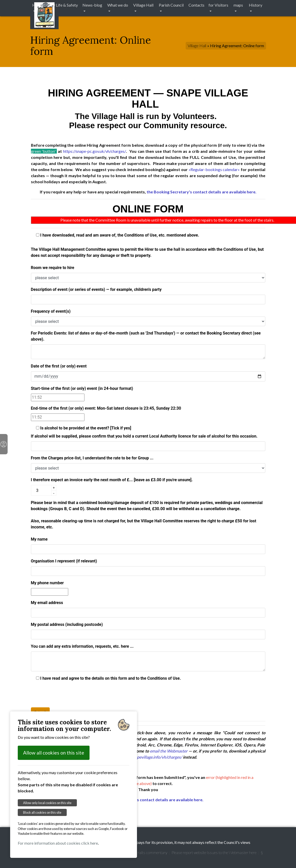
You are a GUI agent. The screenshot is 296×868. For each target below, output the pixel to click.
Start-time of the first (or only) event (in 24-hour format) (82, 388)
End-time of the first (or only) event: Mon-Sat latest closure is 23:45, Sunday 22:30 (106, 408)
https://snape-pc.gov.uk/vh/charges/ (95, 151)
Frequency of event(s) (51, 311)
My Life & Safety (63, 5)
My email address (47, 603)
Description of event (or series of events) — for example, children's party (96, 289)
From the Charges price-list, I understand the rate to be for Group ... (92, 458)
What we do (118, 5)
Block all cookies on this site (42, 812)
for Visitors (218, 5)
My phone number (47, 583)
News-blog (92, 5)
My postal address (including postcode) (67, 624)
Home (38, 5)
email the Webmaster (169, 751)
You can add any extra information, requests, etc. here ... (82, 646)
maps (238, 5)
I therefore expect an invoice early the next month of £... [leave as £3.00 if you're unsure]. (112, 480)
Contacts (196, 5)
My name (39, 539)
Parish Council (171, 5)
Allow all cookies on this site (54, 753)
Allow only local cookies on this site (47, 803)
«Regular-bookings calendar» (214, 169)
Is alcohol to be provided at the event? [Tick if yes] (84, 428)
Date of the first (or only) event (59, 366)
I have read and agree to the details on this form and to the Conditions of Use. (109, 678)
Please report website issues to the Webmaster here (214, 852)
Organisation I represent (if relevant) (64, 561)
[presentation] (69, 693)
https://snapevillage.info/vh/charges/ (150, 757)
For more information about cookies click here (58, 843)
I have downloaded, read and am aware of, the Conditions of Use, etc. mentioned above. (118, 235)
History (256, 5)
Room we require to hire (53, 268)
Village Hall (143, 5)
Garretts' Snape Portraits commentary (135, 852)
